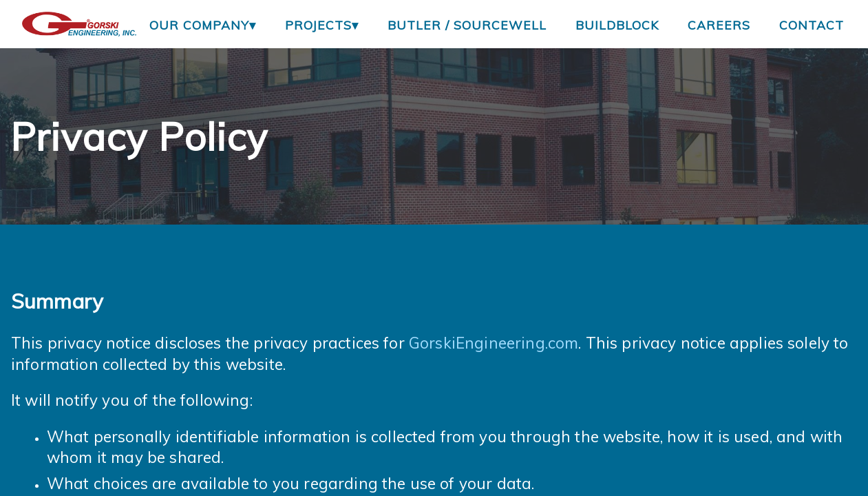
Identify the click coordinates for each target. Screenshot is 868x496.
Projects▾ (322, 25)
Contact (812, 25)
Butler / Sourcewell (467, 25)
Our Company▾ (203, 25)
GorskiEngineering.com (494, 343)
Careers (719, 25)
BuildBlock (617, 25)
